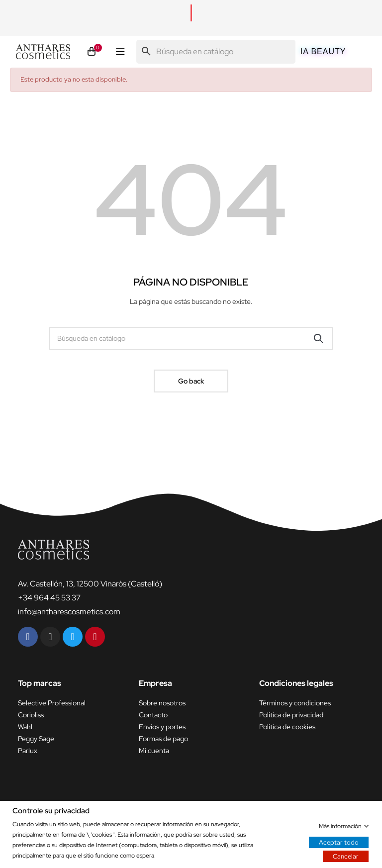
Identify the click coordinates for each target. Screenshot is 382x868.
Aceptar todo (339, 842)
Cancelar (346, 856)
